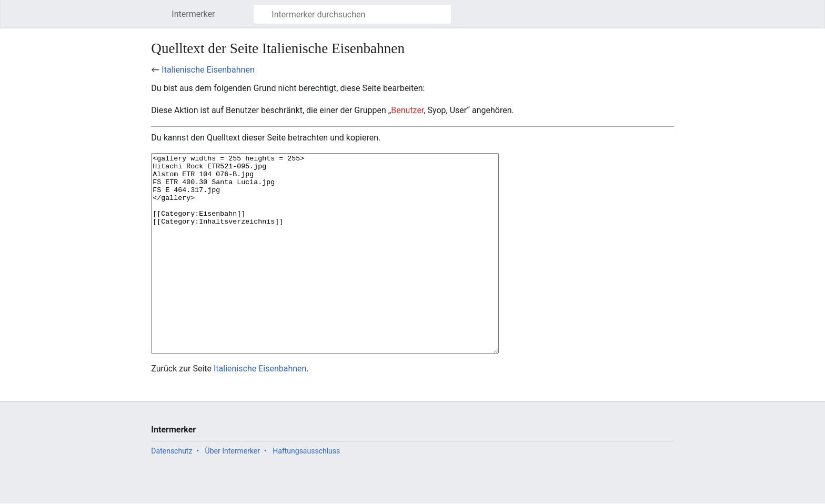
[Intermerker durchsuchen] (352, 14)
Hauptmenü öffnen (160, 19)
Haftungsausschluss (306, 490)
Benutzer (407, 110)
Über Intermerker (233, 490)
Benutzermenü (672, 19)
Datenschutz (172, 490)
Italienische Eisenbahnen (208, 70)
